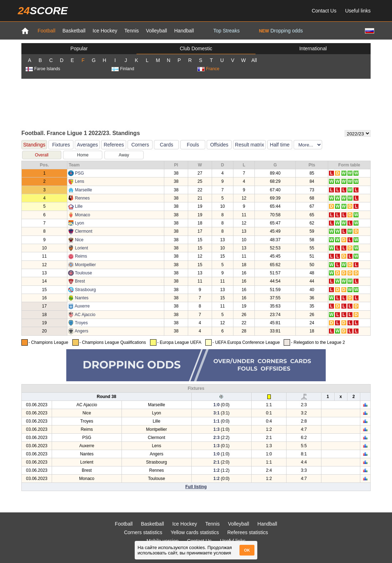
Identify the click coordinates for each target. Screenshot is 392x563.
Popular (79, 48)
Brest (80, 281)
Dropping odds (281, 31)
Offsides (219, 145)
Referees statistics (248, 532)
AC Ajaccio (85, 315)
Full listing (196, 487)
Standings (34, 145)
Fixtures (61, 145)
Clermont (84, 231)
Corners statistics (143, 532)
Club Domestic (196, 48)
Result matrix (249, 145)
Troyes (81, 323)
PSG (79, 173)
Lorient (81, 248)
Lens (79, 181)
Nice (79, 240)
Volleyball (157, 31)
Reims (81, 256)
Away (124, 155)
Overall (42, 155)
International (313, 48)
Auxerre (82, 306)
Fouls (193, 145)
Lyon (79, 223)
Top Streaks (226, 31)
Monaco (82, 215)
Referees (114, 145)
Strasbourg (85, 290)
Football (46, 31)
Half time (280, 145)
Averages (87, 145)
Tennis (131, 31)
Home (83, 155)
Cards (167, 145)
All (254, 60)
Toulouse (83, 273)
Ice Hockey (105, 31)
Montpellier (85, 265)
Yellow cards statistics (195, 532)
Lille (79, 206)
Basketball (74, 31)
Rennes (82, 198)
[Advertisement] (196, 104)
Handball (184, 31)
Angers (82, 331)
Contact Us (324, 11)
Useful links (358, 11)
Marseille (83, 190)
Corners (140, 145)
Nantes (82, 298)
